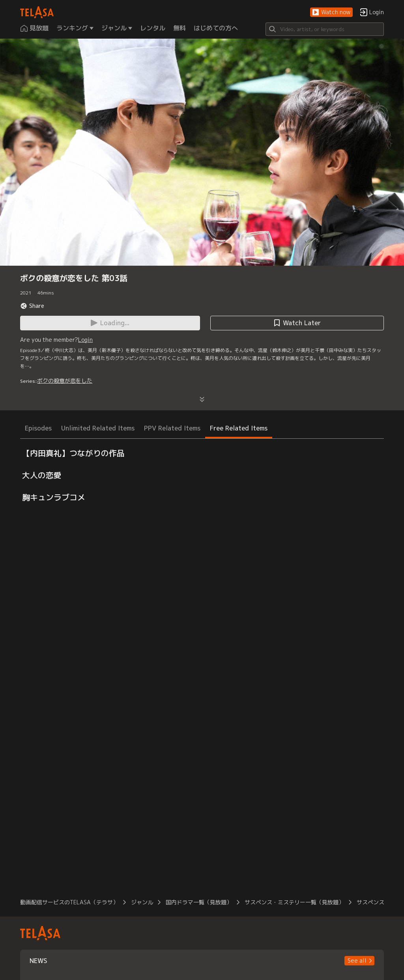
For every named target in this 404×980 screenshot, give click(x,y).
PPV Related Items (172, 428)
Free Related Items (239, 428)
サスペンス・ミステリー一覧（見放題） (294, 902)
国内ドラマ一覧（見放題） (199, 902)
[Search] (325, 29)
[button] (331, 12)
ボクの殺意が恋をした (65, 381)
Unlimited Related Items (98, 428)
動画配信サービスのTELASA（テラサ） (69, 902)
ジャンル (142, 902)
